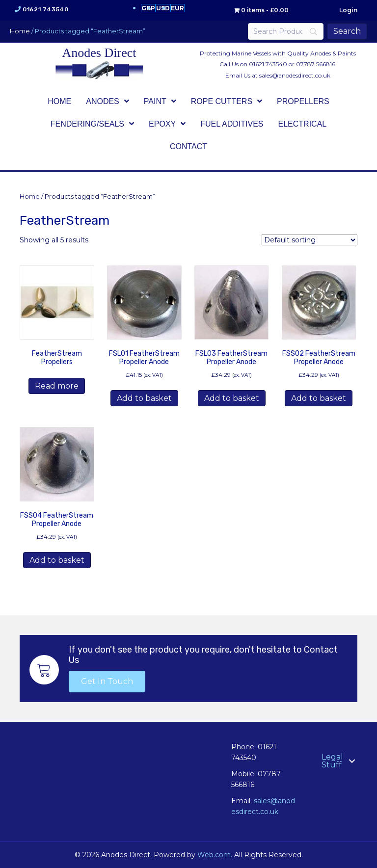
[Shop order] (310, 240)
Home (20, 31)
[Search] (286, 31)
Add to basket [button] (144, 398)
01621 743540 (45, 9)
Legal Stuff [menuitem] (332, 761)
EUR (177, 8)
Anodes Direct (99, 53)
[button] (107, 682)
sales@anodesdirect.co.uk (295, 75)
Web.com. (215, 855)
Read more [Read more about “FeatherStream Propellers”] (57, 386)
